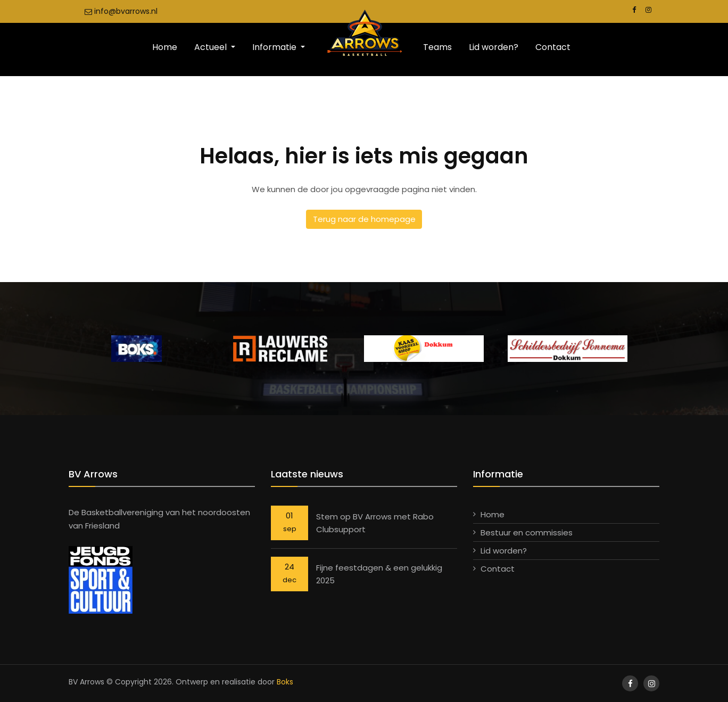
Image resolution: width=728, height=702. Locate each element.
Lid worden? (494, 47)
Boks (285, 682)
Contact (553, 47)
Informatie (275, 47)
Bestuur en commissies (527, 532)
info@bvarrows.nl (121, 11)
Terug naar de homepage (364, 219)
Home (165, 47)
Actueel (212, 47)
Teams (437, 47)
